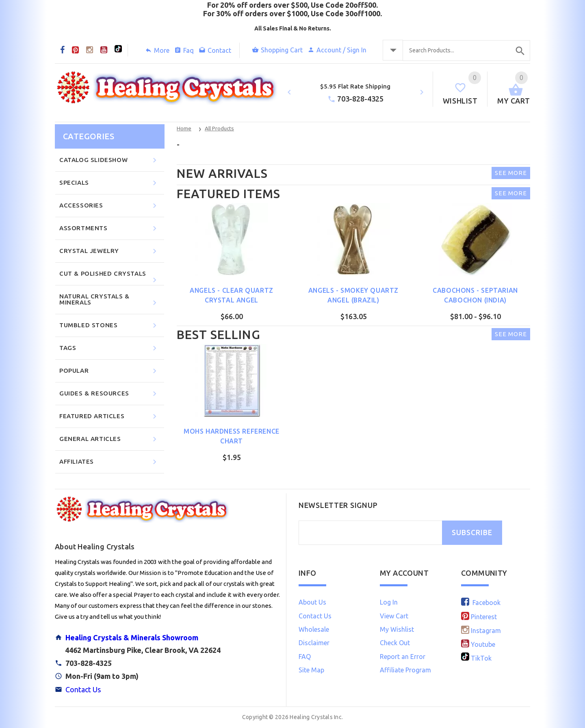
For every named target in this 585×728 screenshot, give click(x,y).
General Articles (109, 439)
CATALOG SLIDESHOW (109, 160)
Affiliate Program (405, 670)
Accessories (109, 206)
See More (511, 173)
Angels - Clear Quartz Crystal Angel (232, 295)
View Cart (394, 616)
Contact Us (83, 689)
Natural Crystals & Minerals (109, 300)
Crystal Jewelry (109, 251)
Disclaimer (314, 643)
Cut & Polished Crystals (109, 277)
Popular (109, 371)
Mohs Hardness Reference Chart (232, 436)
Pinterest (479, 617)
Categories (89, 136)
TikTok (476, 658)
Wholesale (314, 629)
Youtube (478, 644)
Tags (109, 348)
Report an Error (403, 657)
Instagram (481, 631)
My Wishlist (397, 629)
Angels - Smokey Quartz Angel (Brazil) (353, 295)
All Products (219, 128)
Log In (389, 602)
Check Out (395, 643)
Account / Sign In (337, 50)
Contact (215, 50)
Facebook (481, 603)
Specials (109, 183)
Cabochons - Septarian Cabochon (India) (475, 295)
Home (184, 128)
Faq (184, 50)
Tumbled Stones (109, 326)
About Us (312, 602)
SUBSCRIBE (472, 532)
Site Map (311, 670)
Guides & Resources (109, 394)
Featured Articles (109, 417)
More (157, 50)
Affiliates (109, 462)
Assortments (109, 229)
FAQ (305, 657)
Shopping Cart (277, 50)
